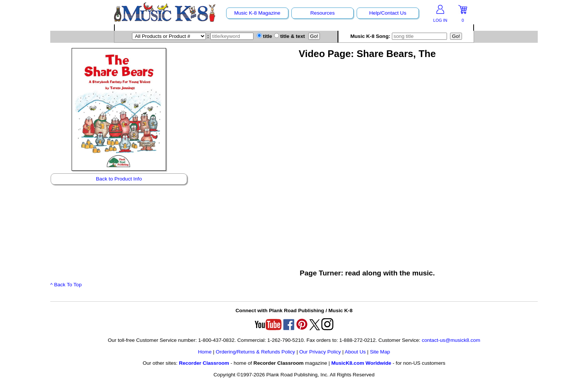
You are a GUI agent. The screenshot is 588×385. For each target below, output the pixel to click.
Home (205, 352)
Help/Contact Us (388, 13)
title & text (290, 36)
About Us (355, 352)
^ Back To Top (66, 285)
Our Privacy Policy (320, 352)
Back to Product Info (119, 179)
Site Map (380, 352)
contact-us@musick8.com (451, 340)
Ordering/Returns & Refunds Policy (255, 352)
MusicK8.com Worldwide (361, 363)
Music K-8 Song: (399, 36)
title (265, 36)
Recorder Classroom (204, 363)
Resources (323, 13)
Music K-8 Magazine (257, 13)
